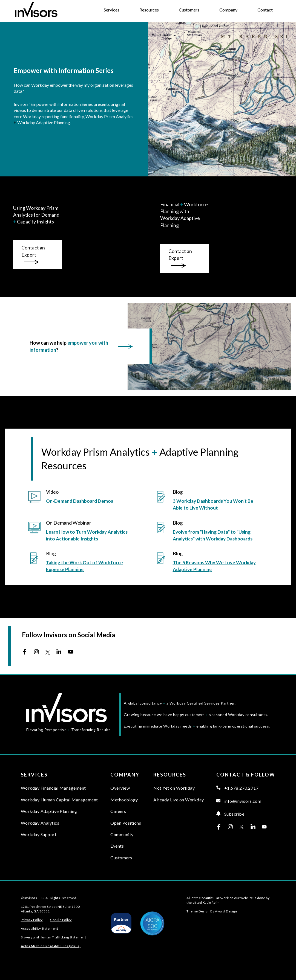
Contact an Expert (33, 255)
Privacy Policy (32, 920)
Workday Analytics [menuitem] (40, 823)
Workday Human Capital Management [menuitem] (59, 800)
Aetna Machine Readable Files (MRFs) (51, 946)
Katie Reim (211, 902)
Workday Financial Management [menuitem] (53, 788)
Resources (149, 10)
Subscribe (230, 814)
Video (52, 492)
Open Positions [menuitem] (126, 823)
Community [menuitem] (122, 834)
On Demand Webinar (69, 523)
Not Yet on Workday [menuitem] (174, 788)
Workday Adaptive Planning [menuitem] (49, 811)
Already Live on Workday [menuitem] (179, 800)
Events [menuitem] (117, 846)
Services (112, 10)
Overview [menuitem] (120, 788)
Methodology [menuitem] (124, 800)
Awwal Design (226, 911)
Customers (189, 10)
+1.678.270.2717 (237, 788)
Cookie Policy (61, 920)
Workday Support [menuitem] (39, 834)
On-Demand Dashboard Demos (80, 501)
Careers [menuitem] (118, 811)
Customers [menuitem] (121, 858)
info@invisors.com (239, 801)
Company (228, 10)
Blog (178, 492)
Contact (265, 10)
